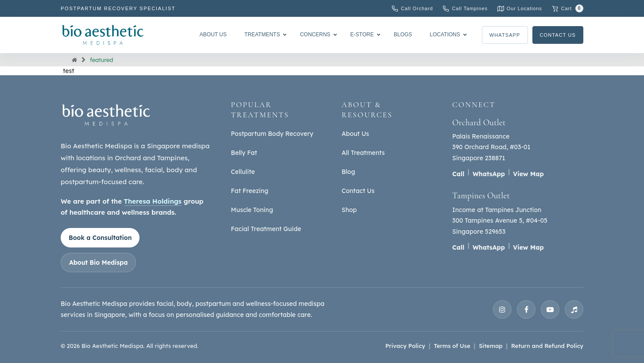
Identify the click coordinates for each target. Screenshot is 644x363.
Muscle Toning (252, 210)
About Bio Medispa (98, 263)
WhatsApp (505, 35)
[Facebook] (526, 309)
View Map (528, 174)
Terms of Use (452, 346)
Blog (348, 172)
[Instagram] (502, 309)
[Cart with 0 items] (568, 8)
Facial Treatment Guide (266, 229)
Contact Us (558, 35)
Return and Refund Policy (547, 346)
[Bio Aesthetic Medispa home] (106, 115)
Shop (349, 210)
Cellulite (243, 172)
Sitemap (491, 346)
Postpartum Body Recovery (272, 134)
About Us (355, 134)
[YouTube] (550, 309)
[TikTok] (574, 309)
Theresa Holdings (153, 201)
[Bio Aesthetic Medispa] (103, 35)
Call (458, 174)
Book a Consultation (100, 238)
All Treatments (363, 153)
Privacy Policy (405, 346)
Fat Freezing (250, 191)
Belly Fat (244, 153)
